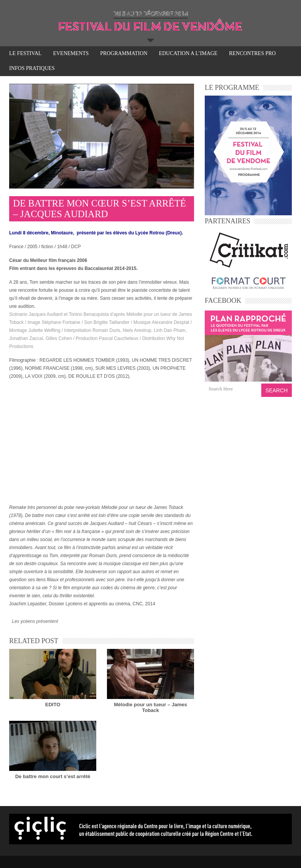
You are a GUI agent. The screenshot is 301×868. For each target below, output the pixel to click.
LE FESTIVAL (25, 54)
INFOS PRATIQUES (32, 68)
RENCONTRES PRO (252, 53)
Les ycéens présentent (35, 621)
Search (277, 390)
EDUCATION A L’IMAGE (188, 54)
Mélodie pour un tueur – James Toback (150, 707)
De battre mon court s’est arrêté (53, 776)
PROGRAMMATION (124, 54)
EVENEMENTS (71, 53)
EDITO (53, 705)
